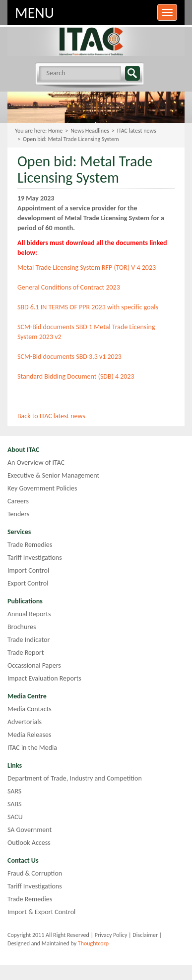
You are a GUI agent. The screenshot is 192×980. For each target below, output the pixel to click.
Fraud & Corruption (35, 873)
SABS (14, 804)
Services (19, 532)
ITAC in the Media (32, 748)
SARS (14, 791)
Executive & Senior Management (53, 475)
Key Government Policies (42, 488)
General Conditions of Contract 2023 (69, 287)
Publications (25, 601)
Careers (18, 501)
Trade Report (26, 653)
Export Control (28, 583)
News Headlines (90, 131)
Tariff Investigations (35, 558)
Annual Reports (29, 614)
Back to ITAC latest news (51, 416)
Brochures (22, 627)
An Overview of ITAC (36, 463)
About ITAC (23, 450)
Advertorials (25, 722)
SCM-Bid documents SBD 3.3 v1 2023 (69, 357)
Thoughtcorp (93, 943)
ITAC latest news (137, 131)
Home (55, 131)
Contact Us (23, 860)
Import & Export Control (41, 912)
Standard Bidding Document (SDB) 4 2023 (76, 376)
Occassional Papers (34, 665)
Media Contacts (30, 709)
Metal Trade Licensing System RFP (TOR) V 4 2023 (87, 268)
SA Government (30, 830)
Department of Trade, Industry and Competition (75, 778)
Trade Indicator (29, 640)
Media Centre (27, 696)
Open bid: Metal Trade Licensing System (71, 139)
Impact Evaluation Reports (44, 678)
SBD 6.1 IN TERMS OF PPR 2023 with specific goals (88, 307)
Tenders (18, 514)
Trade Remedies (30, 545)
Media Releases (30, 735)
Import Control (28, 570)
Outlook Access (29, 843)
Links (15, 765)
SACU (15, 817)
